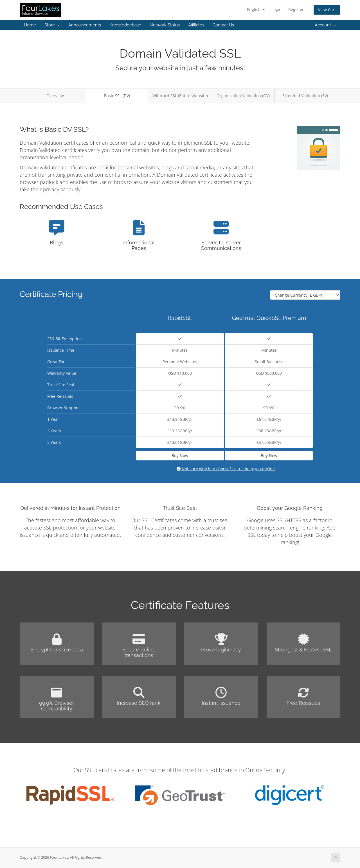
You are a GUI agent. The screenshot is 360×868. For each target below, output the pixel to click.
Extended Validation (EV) (305, 96)
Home (30, 25)
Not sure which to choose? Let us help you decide (226, 469)
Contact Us (223, 25)
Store (52, 25)
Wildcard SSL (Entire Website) (180, 96)
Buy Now (180, 455)
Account (325, 25)
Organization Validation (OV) (243, 96)
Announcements (85, 25)
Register (296, 9)
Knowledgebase (125, 25)
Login (276, 9)
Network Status (165, 25)
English (256, 9)
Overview (55, 96)
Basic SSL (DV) (117, 96)
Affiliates (196, 25)
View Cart (327, 10)
